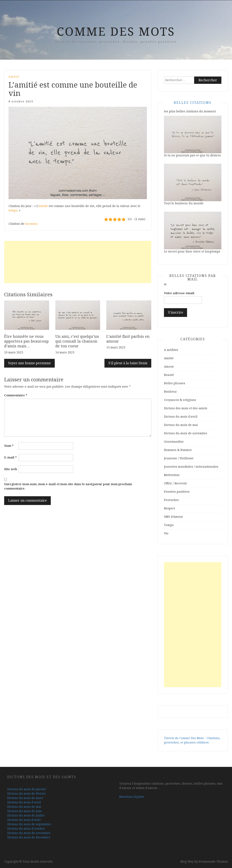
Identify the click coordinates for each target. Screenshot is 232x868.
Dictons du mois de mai (181, 425)
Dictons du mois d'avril (181, 417)
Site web (11, 469)
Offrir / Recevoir (176, 483)
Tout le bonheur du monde (184, 203)
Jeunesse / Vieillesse (179, 458)
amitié (43, 206)
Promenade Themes (213, 862)
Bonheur (170, 392)
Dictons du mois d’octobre (26, 829)
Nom (9, 446)
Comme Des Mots (116, 32)
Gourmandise (174, 442)
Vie (166, 533)
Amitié (14, 77)
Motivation (172, 475)
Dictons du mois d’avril (24, 802)
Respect (169, 508)
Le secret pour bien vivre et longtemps (192, 251)
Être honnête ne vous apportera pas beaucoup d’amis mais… (26, 341)
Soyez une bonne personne (29, 363)
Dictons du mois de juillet (26, 815)
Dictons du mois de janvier (27, 789)
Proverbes (171, 500)
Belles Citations (193, 103)
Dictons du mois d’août (24, 820)
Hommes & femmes (178, 450)
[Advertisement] (78, 262)
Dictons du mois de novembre (186, 433)
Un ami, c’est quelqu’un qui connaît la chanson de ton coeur (77, 341)
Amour (169, 367)
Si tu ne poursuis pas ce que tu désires (192, 155)
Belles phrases (175, 383)
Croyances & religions (180, 400)
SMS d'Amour (174, 517)
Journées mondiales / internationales (191, 467)
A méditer (171, 350)
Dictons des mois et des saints (186, 408)
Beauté (169, 375)
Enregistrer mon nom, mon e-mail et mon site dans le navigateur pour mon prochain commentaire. (68, 486)
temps (13, 210)
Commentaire (16, 395)
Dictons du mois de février (27, 794)
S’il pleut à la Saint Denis (128, 363)
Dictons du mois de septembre (29, 824)
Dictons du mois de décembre (29, 837)
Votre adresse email (179, 293)
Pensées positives (177, 492)
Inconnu (31, 224)
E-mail (10, 457)
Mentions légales (132, 797)
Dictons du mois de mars (25, 798)
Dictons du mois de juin (25, 811)
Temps (169, 525)
